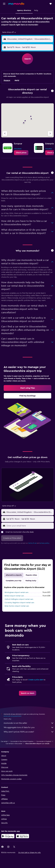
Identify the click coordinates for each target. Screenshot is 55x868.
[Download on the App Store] (22, 836)
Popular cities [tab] (31, 575)
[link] (21, 153)
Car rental (4, 741)
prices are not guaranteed (12, 716)
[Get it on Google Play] (8, 836)
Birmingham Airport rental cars (16, 592)
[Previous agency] (5, 134)
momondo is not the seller (29, 723)
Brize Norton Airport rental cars (17, 606)
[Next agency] (50, 134)
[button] (4, 4)
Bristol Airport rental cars (14, 596)
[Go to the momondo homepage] (16, 4)
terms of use (32, 543)
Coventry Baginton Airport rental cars (19, 603)
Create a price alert (36, 680)
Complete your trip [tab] (14, 581)
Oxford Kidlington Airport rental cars (19, 599)
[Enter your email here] (30, 526)
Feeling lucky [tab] (31, 581)
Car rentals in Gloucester (14, 744)
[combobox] (9, 32)
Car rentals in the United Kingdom (22, 741)
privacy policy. (45, 543)
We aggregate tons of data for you (29, 727)
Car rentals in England (44, 741)
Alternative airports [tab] (14, 575)
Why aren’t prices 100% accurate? (29, 732)
